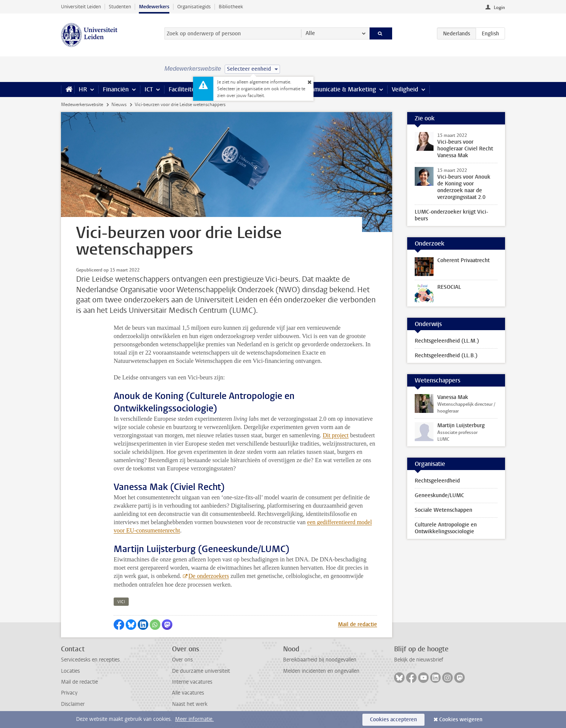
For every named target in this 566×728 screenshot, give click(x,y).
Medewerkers (154, 7)
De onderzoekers (209, 576)
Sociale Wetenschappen (444, 510)
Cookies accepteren (393, 720)
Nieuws (119, 105)
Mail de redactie (358, 624)
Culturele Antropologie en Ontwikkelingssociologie (446, 528)
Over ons (182, 660)
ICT (149, 89)
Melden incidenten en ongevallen (321, 671)
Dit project (335, 435)
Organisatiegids (194, 7)
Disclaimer (73, 704)
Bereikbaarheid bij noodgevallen (320, 660)
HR (83, 89)
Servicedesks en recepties (90, 660)
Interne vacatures (192, 682)
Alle (310, 33)
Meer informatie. (194, 719)
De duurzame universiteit (201, 671)
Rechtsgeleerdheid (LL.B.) (446, 356)
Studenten (120, 7)
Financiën (116, 89)
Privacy (69, 693)
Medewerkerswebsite (82, 105)
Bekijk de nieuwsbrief (419, 660)
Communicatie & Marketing (339, 89)
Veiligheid (405, 89)
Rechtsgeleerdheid (437, 481)
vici (121, 602)
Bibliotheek (231, 7)
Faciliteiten (183, 89)
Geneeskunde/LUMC (439, 495)
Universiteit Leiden (81, 7)
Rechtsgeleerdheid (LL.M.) (447, 341)
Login (499, 8)
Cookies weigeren (461, 720)
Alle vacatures (188, 693)
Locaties (70, 671)
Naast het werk (190, 704)
